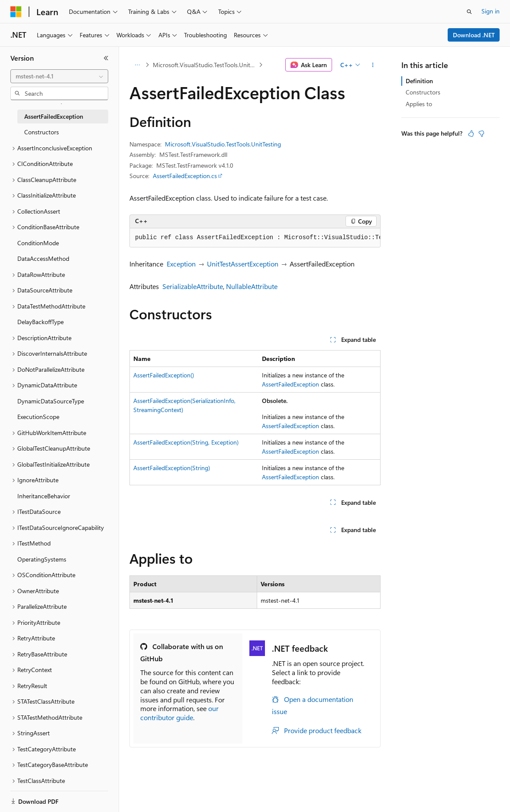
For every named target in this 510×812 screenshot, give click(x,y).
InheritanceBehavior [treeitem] (44, 496)
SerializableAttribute (193, 286)
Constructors (423, 92)
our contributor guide (179, 713)
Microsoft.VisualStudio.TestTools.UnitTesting (205, 65)
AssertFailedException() (164, 375)
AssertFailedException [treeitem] (54, 116)
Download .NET (474, 35)
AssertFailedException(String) (172, 468)
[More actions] (373, 65)
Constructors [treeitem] (42, 132)
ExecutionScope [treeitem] (38, 417)
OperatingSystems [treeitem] (42, 559)
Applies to (419, 104)
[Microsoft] (16, 12)
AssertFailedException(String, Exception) (186, 442)
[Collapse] (106, 58)
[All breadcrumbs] (137, 65)
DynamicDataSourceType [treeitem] (51, 401)
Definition (419, 81)
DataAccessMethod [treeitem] (43, 258)
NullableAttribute (252, 286)
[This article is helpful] (471, 133)
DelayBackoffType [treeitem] (40, 322)
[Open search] (469, 12)
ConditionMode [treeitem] (38, 243)
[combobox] (59, 76)
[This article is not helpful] (481, 133)
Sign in (491, 11)
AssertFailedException (291, 384)
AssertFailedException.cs (185, 176)
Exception (181, 264)
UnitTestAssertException (243, 264)
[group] (255, 238)
